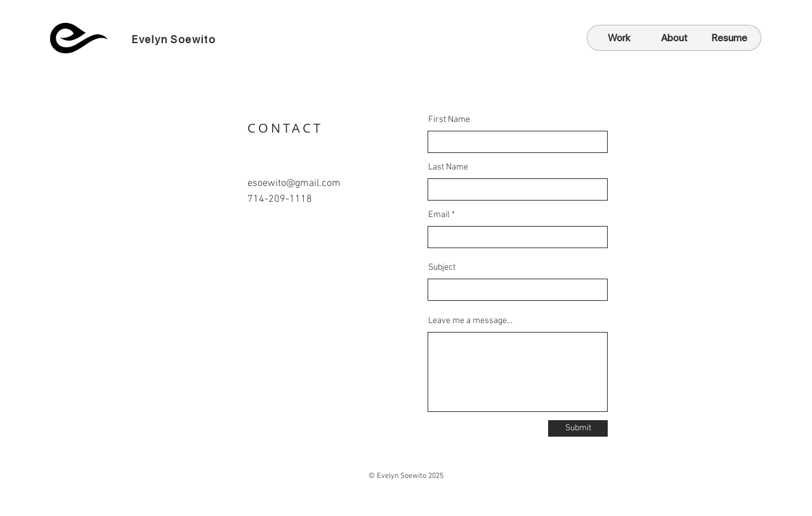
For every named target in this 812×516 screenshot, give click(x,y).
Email (439, 215)
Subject (442, 268)
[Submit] (578, 428)
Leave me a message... (470, 321)
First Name (449, 120)
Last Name (448, 168)
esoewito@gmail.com (294, 183)
